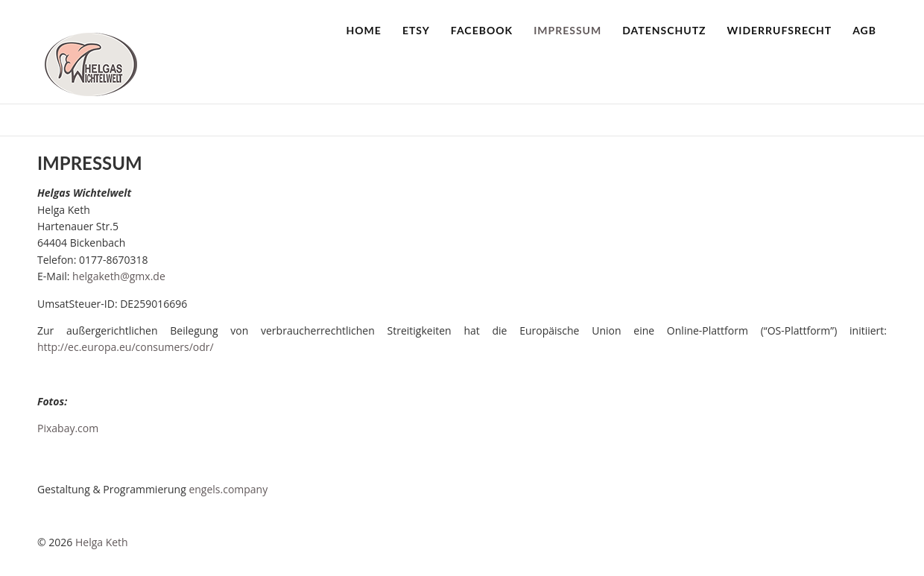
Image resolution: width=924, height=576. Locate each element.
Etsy (416, 30)
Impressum (567, 30)
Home (364, 30)
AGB (864, 30)
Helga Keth (102, 542)
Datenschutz (664, 30)
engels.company (228, 489)
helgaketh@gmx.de (119, 276)
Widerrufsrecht (780, 30)
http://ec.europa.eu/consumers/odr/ (126, 347)
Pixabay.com (68, 428)
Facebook (482, 30)
